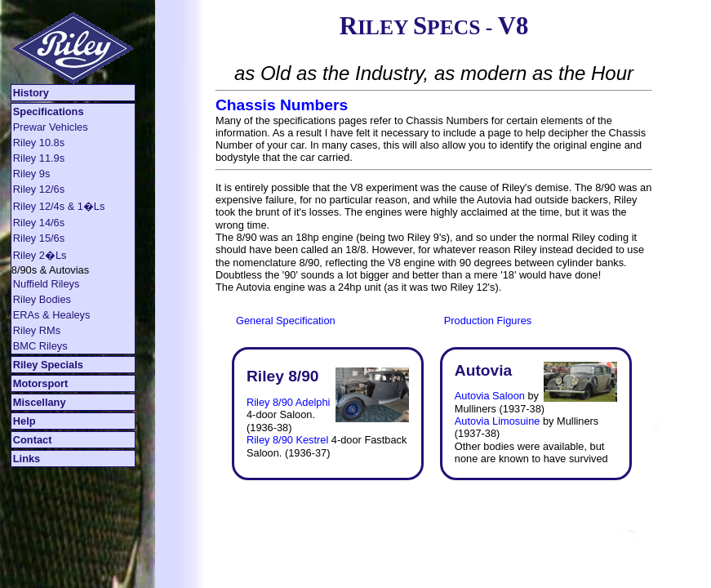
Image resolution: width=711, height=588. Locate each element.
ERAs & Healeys (52, 315)
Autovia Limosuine (498, 421)
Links (27, 459)
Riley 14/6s (39, 223)
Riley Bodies (42, 299)
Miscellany (40, 402)
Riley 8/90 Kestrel (287, 440)
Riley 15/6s (39, 238)
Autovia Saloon (490, 396)
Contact (33, 440)
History (31, 93)
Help (24, 421)
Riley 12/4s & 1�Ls (59, 206)
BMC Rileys (40, 346)
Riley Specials (48, 365)
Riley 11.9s (39, 158)
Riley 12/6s (39, 189)
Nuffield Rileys (47, 284)
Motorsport (41, 383)
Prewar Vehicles (51, 127)
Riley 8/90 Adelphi (288, 402)
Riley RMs (37, 330)
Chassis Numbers (282, 105)
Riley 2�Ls (40, 255)
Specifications (49, 111)
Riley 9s (32, 174)
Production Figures (488, 321)
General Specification (286, 321)
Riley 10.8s (39, 143)
